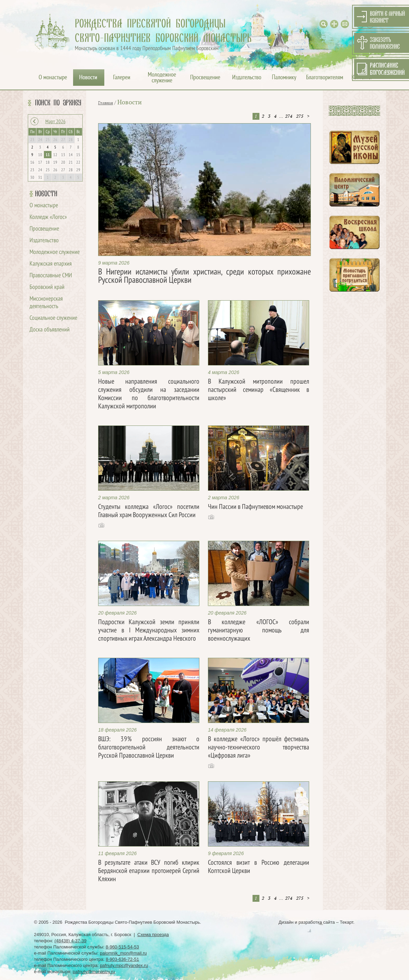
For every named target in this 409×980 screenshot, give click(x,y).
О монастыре (44, 206)
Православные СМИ (51, 276)
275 (300, 116)
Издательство (44, 241)
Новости (46, 194)
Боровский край (47, 287)
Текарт (346, 922)
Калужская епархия (51, 264)
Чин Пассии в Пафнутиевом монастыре (255, 507)
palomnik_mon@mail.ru (123, 953)
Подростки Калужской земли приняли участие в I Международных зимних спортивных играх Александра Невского (149, 631)
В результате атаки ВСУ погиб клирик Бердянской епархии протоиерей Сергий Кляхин (149, 871)
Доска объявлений (50, 330)
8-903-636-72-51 (122, 959)
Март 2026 (55, 122)
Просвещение (44, 229)
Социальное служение (53, 318)
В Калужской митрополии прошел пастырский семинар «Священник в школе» (259, 390)
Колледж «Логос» (48, 217)
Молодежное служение (55, 252)
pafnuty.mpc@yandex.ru (124, 965)
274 (289, 116)
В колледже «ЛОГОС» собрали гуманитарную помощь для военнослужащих (259, 631)
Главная (106, 103)
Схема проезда (153, 935)
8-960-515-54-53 (122, 947)
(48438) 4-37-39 (71, 941)
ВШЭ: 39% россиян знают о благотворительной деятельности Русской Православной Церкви (149, 748)
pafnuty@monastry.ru (94, 972)
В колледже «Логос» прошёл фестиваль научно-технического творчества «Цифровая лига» (259, 748)
